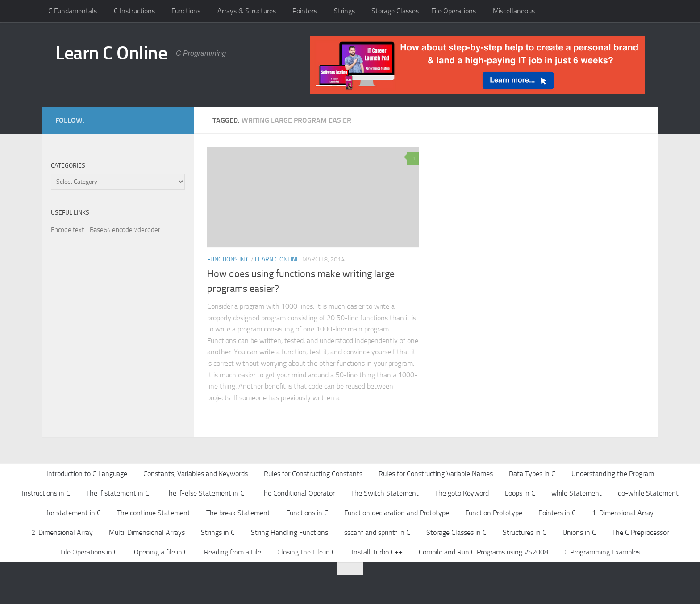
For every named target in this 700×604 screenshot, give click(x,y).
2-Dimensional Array (62, 532)
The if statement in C (118, 493)
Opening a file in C (161, 552)
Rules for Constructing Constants (313, 474)
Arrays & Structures (247, 11)
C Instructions (134, 11)
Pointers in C (557, 513)
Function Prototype (494, 513)
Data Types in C (532, 474)
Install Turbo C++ (377, 552)
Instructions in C (46, 493)
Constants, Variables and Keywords (196, 474)
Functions (186, 11)
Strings (344, 11)
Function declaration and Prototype (397, 513)
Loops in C (520, 493)
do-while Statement (648, 493)
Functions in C (228, 259)
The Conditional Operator (298, 493)
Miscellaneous (514, 11)
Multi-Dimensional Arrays (147, 532)
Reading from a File (233, 552)
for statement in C (74, 513)
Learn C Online (111, 53)
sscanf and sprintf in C (377, 532)
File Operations (454, 11)
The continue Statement (154, 513)
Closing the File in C (306, 552)
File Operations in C (89, 552)
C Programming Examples (602, 552)
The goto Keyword (462, 493)
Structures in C (525, 532)
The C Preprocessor (640, 532)
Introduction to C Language (87, 474)
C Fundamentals (73, 11)
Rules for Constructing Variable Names (436, 474)
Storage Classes (395, 11)
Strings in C (218, 532)
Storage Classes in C (456, 532)
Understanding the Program (613, 474)
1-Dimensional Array (623, 513)
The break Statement (238, 513)
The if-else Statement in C (205, 493)
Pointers (305, 11)
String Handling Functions (290, 532)
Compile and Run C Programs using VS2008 (483, 552)
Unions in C (579, 532)
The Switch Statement (385, 493)
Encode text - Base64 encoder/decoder (106, 230)
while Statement (577, 493)
